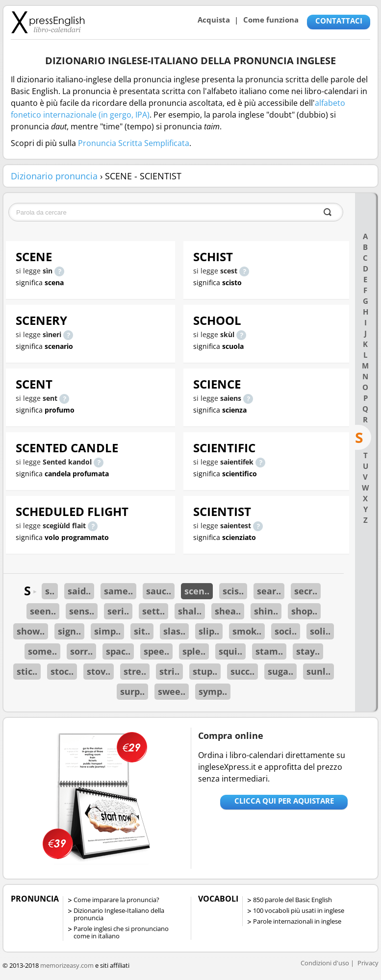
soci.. (286, 631)
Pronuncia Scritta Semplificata (134, 143)
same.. (118, 591)
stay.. (308, 651)
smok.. (247, 631)
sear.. (269, 591)
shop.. (304, 611)
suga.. (280, 671)
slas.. (174, 631)
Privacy (368, 963)
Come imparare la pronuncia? (116, 900)
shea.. (228, 611)
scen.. (197, 591)
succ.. (242, 671)
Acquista (214, 20)
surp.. (132, 691)
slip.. (209, 631)
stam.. (269, 651)
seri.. (118, 611)
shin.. (266, 611)
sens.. (82, 611)
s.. (50, 591)
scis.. (233, 591)
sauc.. (159, 591)
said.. (79, 591)
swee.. (172, 691)
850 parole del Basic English (292, 900)
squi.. (230, 651)
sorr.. (81, 651)
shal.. (190, 611)
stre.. (135, 671)
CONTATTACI (339, 21)
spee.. (156, 651)
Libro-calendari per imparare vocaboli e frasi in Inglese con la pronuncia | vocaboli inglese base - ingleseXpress (48, 22)
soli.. (320, 631)
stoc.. (62, 671)
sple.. (194, 651)
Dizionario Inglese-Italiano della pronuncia (119, 914)
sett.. (153, 611)
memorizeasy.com (67, 965)
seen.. (43, 611)
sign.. (69, 631)
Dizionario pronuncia (54, 176)
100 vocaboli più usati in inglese (299, 910)
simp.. (107, 631)
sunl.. (318, 671)
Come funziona (271, 20)
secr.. (306, 591)
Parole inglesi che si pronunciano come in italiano (121, 932)
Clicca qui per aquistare (284, 801)
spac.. (118, 651)
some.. (42, 651)
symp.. (213, 691)
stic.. (27, 671)
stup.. (205, 671)
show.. (31, 631)
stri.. (169, 671)
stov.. (99, 671)
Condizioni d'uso (325, 963)
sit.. (142, 631)
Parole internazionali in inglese (297, 921)
